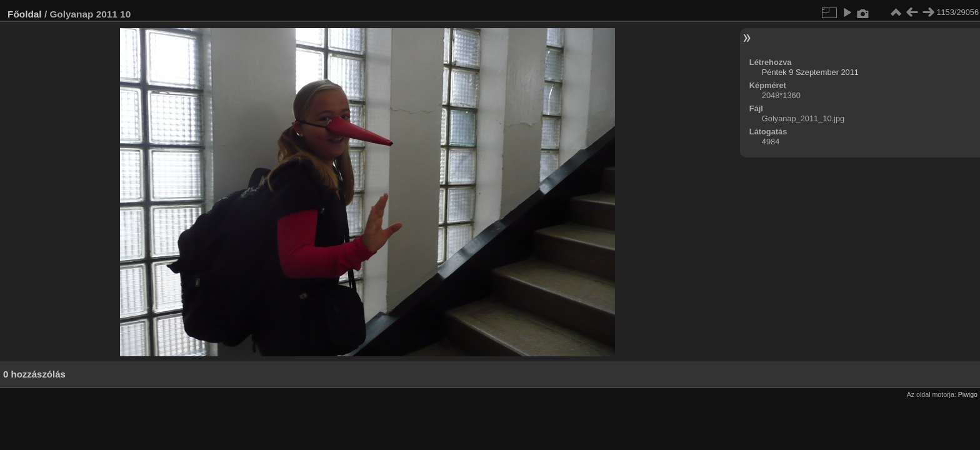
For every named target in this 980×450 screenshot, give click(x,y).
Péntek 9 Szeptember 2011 (810, 72)
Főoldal (25, 14)
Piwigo (968, 394)
